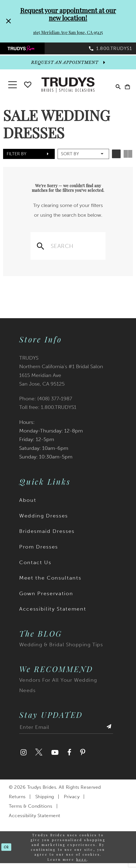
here (82, 864)
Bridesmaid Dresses (47, 536)
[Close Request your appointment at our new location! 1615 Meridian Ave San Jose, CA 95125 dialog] (8, 21)
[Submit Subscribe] (108, 734)
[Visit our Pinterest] (83, 758)
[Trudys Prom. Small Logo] (34, 50)
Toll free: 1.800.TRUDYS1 (48, 412)
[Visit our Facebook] (69, 758)
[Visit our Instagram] (24, 758)
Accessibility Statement (53, 614)
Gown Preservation (46, 598)
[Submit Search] (41, 250)
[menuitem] (34, 50)
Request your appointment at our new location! (68, 14)
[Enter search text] (68, 250)
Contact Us (35, 567)
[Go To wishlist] (28, 88)
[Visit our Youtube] (55, 758)
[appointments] (68, 66)
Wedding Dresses (44, 521)
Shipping (45, 802)
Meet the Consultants (50, 583)
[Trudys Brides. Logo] (68, 89)
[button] (125, 89)
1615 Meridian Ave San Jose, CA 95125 (68, 32)
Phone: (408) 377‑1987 (46, 404)
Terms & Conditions (30, 811)
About (28, 505)
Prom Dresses (39, 552)
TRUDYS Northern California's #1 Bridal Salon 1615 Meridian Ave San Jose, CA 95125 (61, 376)
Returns (17, 802)
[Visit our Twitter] (39, 757)
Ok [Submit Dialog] (7, 852)
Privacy (72, 802)
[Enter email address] (66, 734)
